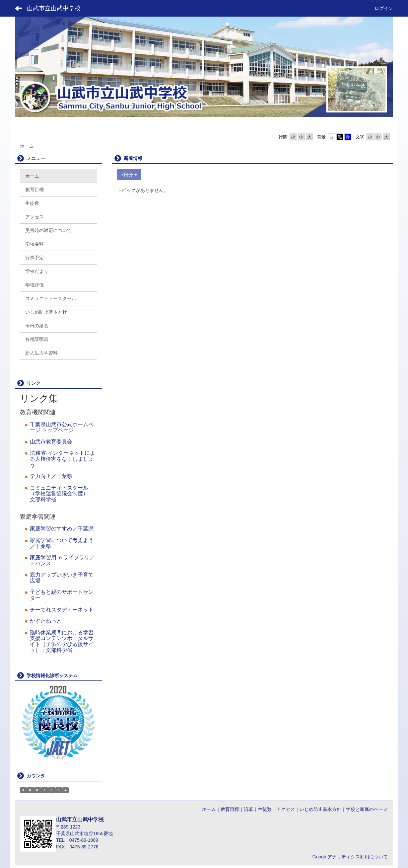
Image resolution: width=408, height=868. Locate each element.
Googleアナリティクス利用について (350, 857)
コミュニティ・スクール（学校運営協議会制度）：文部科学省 (62, 494)
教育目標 (230, 809)
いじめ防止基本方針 (320, 809)
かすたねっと (46, 621)
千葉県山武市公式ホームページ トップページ (62, 427)
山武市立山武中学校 (54, 8)
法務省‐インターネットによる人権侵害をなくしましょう (63, 459)
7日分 (129, 175)
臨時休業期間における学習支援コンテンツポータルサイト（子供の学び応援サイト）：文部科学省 (62, 641)
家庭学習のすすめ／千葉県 (62, 529)
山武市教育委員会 (51, 442)
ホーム (209, 809)
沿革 (248, 809)
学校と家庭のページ (367, 809)
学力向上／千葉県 (51, 476)
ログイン (384, 8)
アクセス (286, 809)
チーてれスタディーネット (62, 610)
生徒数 (265, 809)
